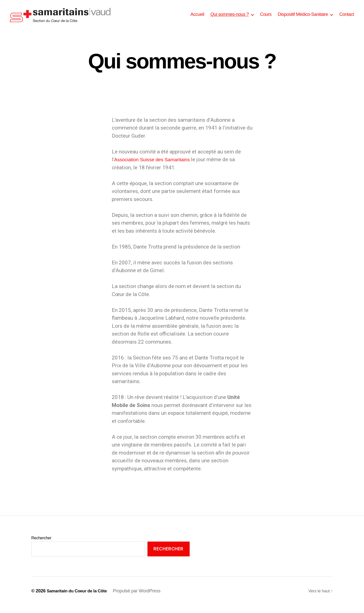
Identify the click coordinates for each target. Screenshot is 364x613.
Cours (266, 18)
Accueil (197, 18)
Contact (347, 18)
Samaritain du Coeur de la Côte (79, 599)
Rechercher (41, 546)
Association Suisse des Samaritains (156, 167)
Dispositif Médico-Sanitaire (303, 18)
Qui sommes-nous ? (230, 18)
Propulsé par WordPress (142, 599)
